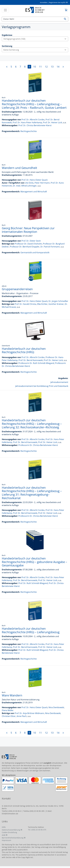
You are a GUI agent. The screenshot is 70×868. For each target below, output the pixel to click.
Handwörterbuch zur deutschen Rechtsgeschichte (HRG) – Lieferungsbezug (31, 630)
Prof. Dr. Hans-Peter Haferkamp (27, 122)
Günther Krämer (56, 304)
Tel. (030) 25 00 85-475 (37, 830)
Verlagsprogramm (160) (36, 39)
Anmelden (44, 2)
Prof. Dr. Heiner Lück (53, 122)
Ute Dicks (29, 183)
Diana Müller (8, 710)
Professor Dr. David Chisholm (28, 244)
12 (46, 67)
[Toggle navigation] (5, 10)
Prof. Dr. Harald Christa (25, 304)
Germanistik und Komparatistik (35, 252)
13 (52, 67)
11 (40, 67)
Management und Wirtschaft (34, 192)
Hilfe (4, 827)
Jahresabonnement (59, 382)
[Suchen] (32, 19)
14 (58, 67)
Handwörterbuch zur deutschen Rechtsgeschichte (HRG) (24, 350)
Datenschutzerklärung (11, 830)
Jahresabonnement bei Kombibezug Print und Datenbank (42, 386)
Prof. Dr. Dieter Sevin (31, 241)
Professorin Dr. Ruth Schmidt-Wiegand (36, 363)
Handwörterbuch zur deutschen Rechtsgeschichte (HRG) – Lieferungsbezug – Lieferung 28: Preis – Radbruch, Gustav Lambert (34, 104)
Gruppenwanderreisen (17, 289)
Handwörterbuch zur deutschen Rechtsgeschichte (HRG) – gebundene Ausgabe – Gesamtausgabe (34, 562)
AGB (4, 835)
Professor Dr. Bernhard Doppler (25, 247)
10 (35, 67)
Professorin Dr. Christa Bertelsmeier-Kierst (38, 445)
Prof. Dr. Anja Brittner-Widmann (29, 713)
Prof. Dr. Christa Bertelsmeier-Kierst (35, 125)
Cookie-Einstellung (9, 832)
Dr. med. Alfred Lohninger (25, 186)
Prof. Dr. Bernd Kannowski (31, 360)
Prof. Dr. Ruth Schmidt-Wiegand (33, 583)
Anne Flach (22, 716)
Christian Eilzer (9, 716)
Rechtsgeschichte (29, 131)
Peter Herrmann (42, 183)
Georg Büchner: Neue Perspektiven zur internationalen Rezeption (28, 230)
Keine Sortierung (36, 50)
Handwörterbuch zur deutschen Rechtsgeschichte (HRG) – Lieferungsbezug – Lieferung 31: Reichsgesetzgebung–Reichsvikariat (32, 493)
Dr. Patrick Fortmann (50, 247)
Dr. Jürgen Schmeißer (58, 301)
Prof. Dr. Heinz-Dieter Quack (35, 180)
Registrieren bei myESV (57, 2)
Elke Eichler (42, 304)
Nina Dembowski (56, 707)
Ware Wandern (12, 695)
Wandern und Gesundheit (19, 168)
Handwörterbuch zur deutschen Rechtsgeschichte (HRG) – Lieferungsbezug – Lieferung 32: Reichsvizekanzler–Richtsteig (32, 424)
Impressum (6, 840)
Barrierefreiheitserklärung (13, 838)
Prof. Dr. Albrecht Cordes (33, 120)
